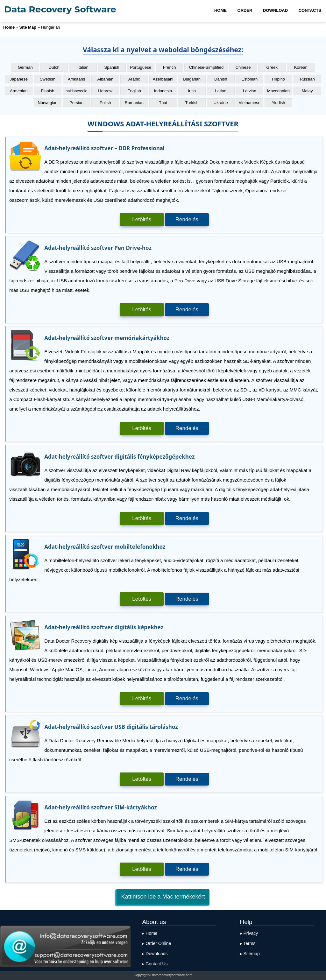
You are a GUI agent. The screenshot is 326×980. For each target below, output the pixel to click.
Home (9, 27)
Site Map (28, 27)
